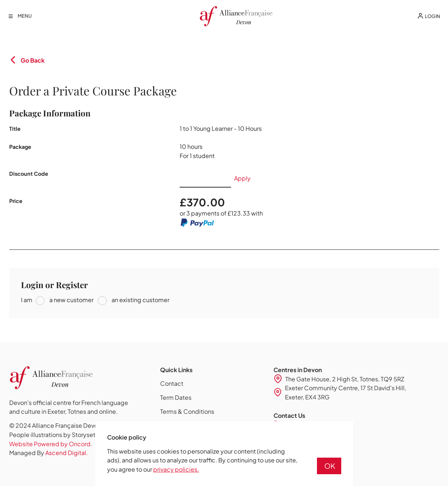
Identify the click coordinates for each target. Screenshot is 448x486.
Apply (242, 178)
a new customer (71, 300)
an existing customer (140, 300)
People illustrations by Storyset (52, 435)
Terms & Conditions (187, 411)
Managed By (49, 453)
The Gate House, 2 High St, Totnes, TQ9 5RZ (345, 379)
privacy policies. (176, 469)
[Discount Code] (205, 178)
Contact (172, 383)
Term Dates (176, 397)
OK (330, 466)
